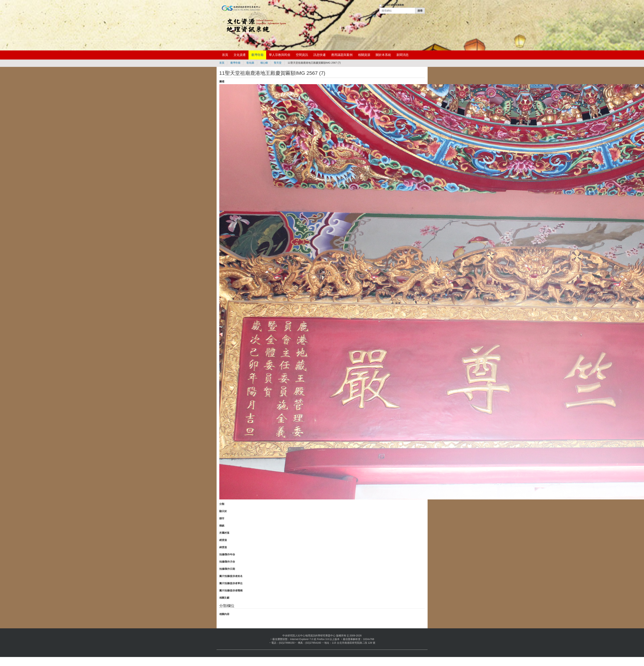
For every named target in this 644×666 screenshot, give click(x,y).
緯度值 (223, 547)
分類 (222, 504)
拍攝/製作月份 (227, 562)
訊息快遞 (320, 55)
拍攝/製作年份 (227, 554)
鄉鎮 (222, 526)
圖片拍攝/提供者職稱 (231, 590)
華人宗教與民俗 (280, 55)
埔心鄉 (264, 63)
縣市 (222, 518)
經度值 (223, 540)
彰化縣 (250, 63)
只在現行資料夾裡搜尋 (393, 5)
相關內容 (224, 614)
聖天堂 (278, 63)
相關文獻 (224, 598)
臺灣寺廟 (257, 55)
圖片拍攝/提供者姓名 (231, 576)
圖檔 (222, 81)
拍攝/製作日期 (227, 569)
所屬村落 (224, 533)
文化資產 (240, 55)
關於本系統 (383, 55)
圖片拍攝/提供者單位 (231, 583)
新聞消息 (403, 55)
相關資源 (364, 55)
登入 (374, 16)
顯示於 (223, 511)
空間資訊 (302, 55)
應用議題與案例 (342, 55)
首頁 (225, 55)
